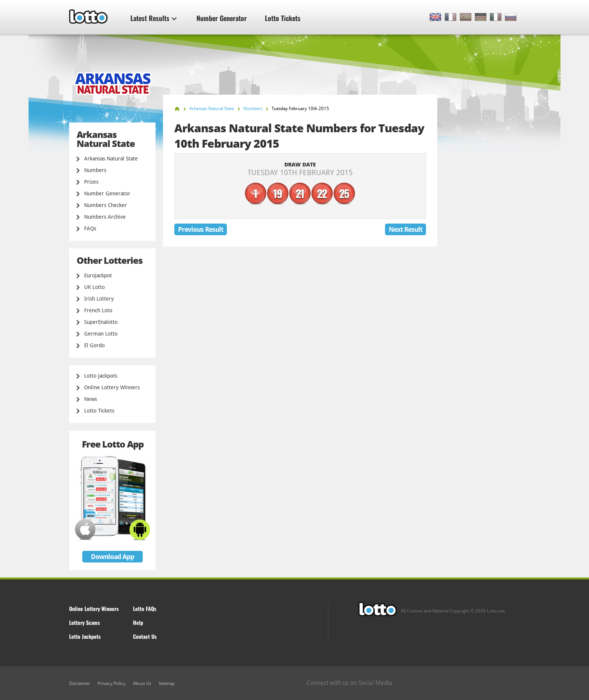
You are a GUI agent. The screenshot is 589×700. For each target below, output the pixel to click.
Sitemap (167, 683)
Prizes (91, 182)
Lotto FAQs (145, 609)
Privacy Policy (112, 683)
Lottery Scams (85, 622)
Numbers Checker (106, 205)
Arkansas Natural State (111, 159)
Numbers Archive (105, 217)
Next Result (406, 229)
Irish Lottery (99, 299)
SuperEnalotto (101, 322)
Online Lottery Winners (112, 387)
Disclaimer (80, 683)
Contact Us (145, 636)
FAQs (90, 228)
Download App (113, 557)
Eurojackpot (98, 275)
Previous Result (201, 229)
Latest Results (153, 18)
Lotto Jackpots (101, 376)
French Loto (98, 310)
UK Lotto (94, 287)
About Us (142, 683)
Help (138, 622)
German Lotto (101, 334)
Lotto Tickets (283, 18)
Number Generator (222, 18)
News (91, 399)
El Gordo (94, 345)
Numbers (95, 170)
